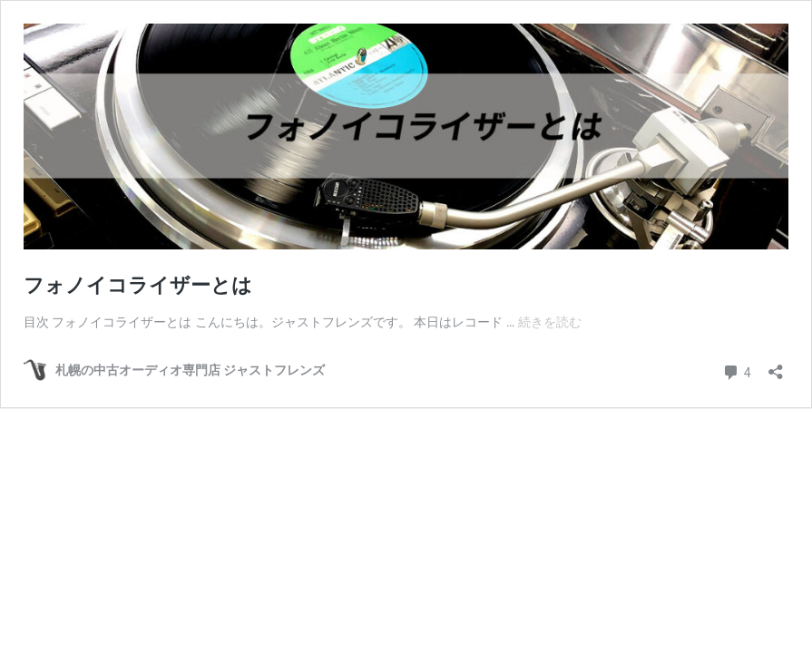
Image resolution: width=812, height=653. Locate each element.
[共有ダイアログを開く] (776, 366)
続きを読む (550, 322)
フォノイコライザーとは (138, 285)
